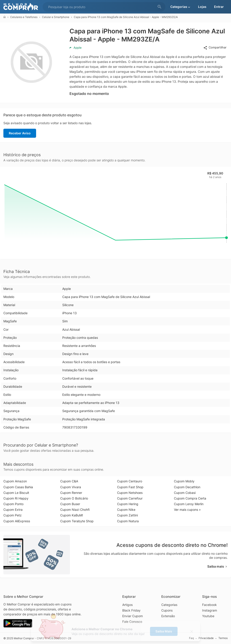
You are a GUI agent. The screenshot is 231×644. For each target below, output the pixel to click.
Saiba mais (217, 566)
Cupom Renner (71, 493)
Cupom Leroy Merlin (189, 504)
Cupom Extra (13, 510)
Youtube (208, 616)
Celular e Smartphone (56, 17)
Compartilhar (215, 48)
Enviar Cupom (133, 616)
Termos (223, 638)
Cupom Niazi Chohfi (75, 510)
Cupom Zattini (127, 515)
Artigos (127, 605)
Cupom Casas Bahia (18, 487)
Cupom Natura (128, 521)
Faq (191, 638)
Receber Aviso (20, 133)
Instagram (210, 610)
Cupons (167, 610)
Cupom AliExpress (17, 521)
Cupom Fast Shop (130, 487)
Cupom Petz (13, 515)
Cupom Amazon (15, 481)
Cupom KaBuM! (72, 515)
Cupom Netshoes (130, 493)
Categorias (169, 605)
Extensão (168, 616)
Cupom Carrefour (130, 498)
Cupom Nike (126, 510)
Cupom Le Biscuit (16, 493)
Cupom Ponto (13, 504)
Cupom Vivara (71, 487)
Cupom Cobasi (185, 493)
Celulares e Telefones (24, 17)
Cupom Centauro (130, 481)
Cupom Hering (128, 504)
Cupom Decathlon (187, 487)
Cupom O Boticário (74, 498)
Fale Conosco (132, 622)
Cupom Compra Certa (190, 498)
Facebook (209, 605)
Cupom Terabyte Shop (77, 521)
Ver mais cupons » (187, 510)
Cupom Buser (70, 504)
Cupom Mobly (184, 481)
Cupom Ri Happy (16, 498)
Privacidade (206, 638)
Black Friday (131, 610)
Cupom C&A (69, 481)
